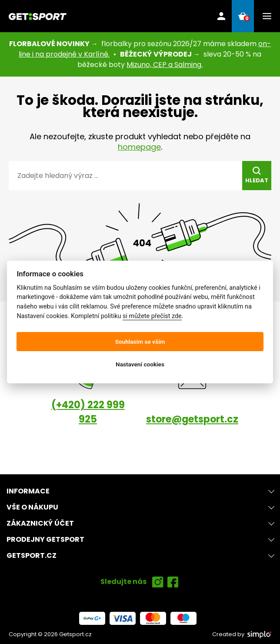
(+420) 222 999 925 (88, 412)
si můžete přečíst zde (152, 316)
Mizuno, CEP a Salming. (165, 65)
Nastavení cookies (140, 364)
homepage (139, 147)
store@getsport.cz (192, 419)
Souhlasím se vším (140, 342)
